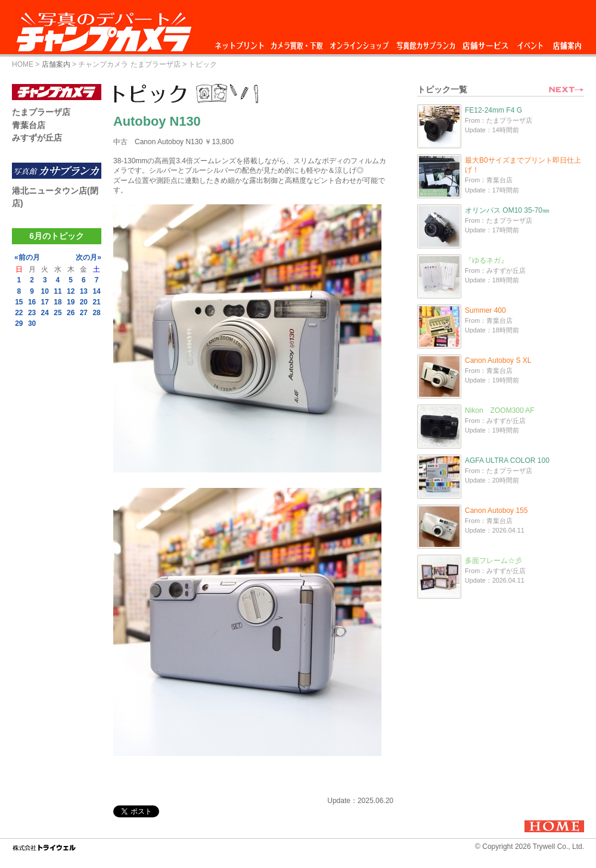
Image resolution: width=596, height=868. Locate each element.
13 (84, 291)
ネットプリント (241, 43)
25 (58, 313)
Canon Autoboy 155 (496, 511)
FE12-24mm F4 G (493, 110)
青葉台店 (29, 125)
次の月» (89, 257)
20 (84, 302)
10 (45, 291)
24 (45, 313)
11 (58, 291)
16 (32, 302)
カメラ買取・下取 (297, 43)
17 (45, 302)
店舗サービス (485, 43)
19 (71, 302)
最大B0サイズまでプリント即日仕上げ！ (523, 165)
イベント (530, 43)
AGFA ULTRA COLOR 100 (507, 461)
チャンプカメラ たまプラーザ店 (129, 64)
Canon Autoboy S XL (498, 360)
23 (32, 313)
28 (96, 313)
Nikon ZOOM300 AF (500, 410)
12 (71, 291)
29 (19, 323)
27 (84, 313)
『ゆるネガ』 (486, 260)
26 (71, 313)
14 (96, 291)
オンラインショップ (358, 43)
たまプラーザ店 (41, 112)
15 (19, 302)
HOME (23, 64)
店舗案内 (567, 43)
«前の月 (27, 257)
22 (19, 313)
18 (58, 302)
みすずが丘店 (37, 138)
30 (32, 323)
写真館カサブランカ (426, 43)
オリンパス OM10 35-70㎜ (507, 210)
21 (96, 302)
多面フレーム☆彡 (493, 561)
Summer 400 (485, 310)
